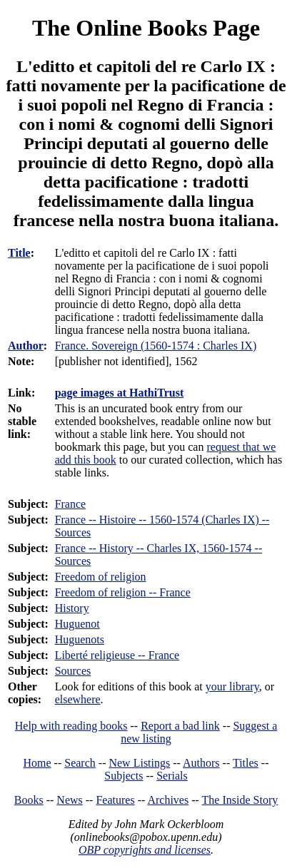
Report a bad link (180, 726)
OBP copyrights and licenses (145, 850)
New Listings (139, 763)
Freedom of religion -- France (123, 592)
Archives (168, 800)
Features (115, 800)
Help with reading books (71, 726)
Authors (201, 763)
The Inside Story (240, 800)
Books (29, 800)
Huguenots (80, 639)
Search (80, 763)
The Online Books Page (146, 28)
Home (37, 763)
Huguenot (77, 624)
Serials (172, 776)
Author (26, 346)
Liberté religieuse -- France (117, 655)
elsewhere (78, 699)
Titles (246, 763)
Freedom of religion (101, 577)
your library (232, 686)
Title (19, 253)
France (71, 504)
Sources (73, 671)
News (69, 800)
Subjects (124, 776)
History (72, 608)
